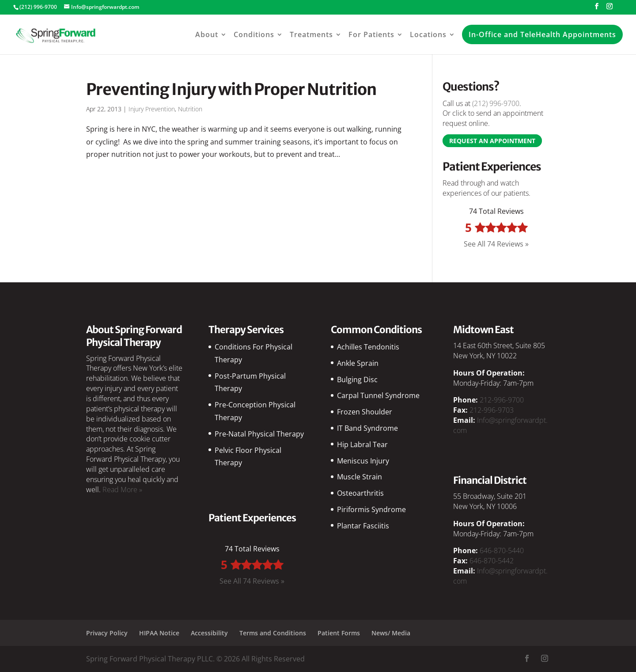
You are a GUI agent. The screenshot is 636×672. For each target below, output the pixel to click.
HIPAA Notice (159, 633)
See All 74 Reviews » (496, 244)
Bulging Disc (357, 380)
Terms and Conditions (273, 633)
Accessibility (209, 633)
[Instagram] (609, 9)
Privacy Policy (107, 633)
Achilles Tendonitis (368, 347)
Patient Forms (339, 633)
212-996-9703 (492, 410)
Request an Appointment (492, 141)
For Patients (371, 34)
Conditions (254, 34)
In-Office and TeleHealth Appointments (542, 34)
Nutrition (190, 109)
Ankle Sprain (358, 363)
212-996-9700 (502, 400)
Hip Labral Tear (362, 444)
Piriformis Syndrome (371, 509)
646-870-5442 (492, 561)
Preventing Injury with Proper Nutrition (231, 89)
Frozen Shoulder (365, 412)
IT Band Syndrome (367, 428)
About (207, 34)
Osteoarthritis (360, 493)
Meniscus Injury (363, 461)
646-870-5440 (502, 551)
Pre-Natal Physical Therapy (259, 434)
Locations (428, 34)
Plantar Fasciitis (363, 526)
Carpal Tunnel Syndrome (378, 395)
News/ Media (391, 633)
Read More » (122, 490)
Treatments (311, 34)
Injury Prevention (152, 109)
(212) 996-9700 (496, 103)
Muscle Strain (360, 477)
